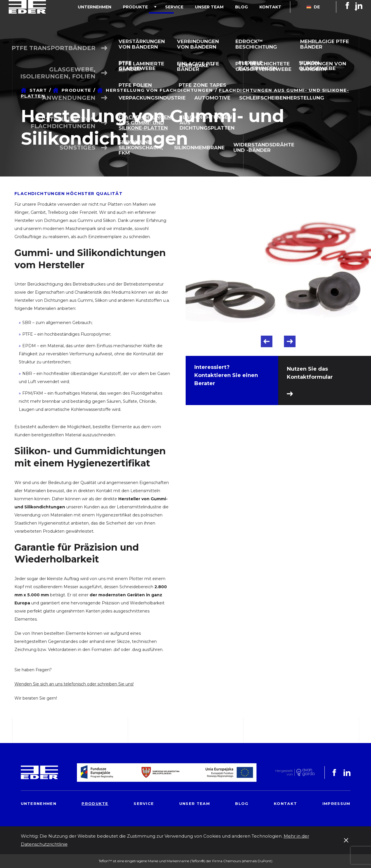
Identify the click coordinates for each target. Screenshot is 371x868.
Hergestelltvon (284, 772)
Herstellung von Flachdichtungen (159, 90)
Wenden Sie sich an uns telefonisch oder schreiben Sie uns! (74, 684)
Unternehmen (126, 19)
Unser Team (224, 19)
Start (38, 90)
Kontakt (273, 19)
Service (194, 19)
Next (290, 341)
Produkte (161, 19)
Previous (267, 341)
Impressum (336, 803)
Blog (250, 19)
